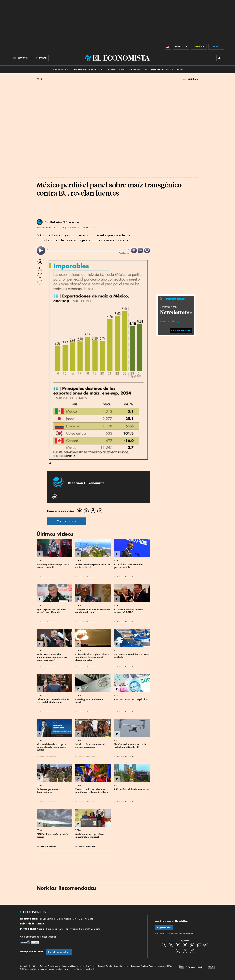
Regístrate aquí (164, 928)
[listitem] (41, 251)
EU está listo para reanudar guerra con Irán (129, 566)
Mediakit (39, 924)
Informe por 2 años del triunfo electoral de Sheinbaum (53, 701)
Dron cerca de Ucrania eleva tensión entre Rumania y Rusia (92, 791)
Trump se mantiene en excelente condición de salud (93, 611)
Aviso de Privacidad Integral (74, 929)
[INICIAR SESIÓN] (219, 58)
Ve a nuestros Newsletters (169, 322)
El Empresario (64, 919)
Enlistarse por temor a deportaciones (49, 791)
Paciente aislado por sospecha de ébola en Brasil (93, 566)
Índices (169, 69)
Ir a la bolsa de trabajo (59, 952)
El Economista (48, 919)
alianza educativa (138, 69)
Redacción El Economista (65, 222)
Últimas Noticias (61, 69)
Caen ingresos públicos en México (89, 701)
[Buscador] (40, 58)
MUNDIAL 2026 (95, 69)
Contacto (95, 929)
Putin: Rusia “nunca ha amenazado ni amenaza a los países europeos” (52, 657)
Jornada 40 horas (116, 69)
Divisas (179, 69)
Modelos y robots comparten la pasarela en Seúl (53, 566)
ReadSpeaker (124, 253)
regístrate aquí (181, 330)
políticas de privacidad (185, 933)
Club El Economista (83, 919)
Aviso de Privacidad (47, 929)
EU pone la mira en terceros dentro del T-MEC (129, 611)
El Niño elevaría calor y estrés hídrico (53, 836)
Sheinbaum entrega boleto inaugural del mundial (90, 836)
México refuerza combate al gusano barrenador (90, 746)
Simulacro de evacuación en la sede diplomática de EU (130, 746)
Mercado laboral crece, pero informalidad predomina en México (52, 747)
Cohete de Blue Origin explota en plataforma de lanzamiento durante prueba (93, 657)
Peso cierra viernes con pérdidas (131, 700)
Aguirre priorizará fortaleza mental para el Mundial (52, 611)
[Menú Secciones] (21, 58)
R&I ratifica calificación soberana (132, 789)
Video (39, 79)
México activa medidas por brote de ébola (132, 656)
